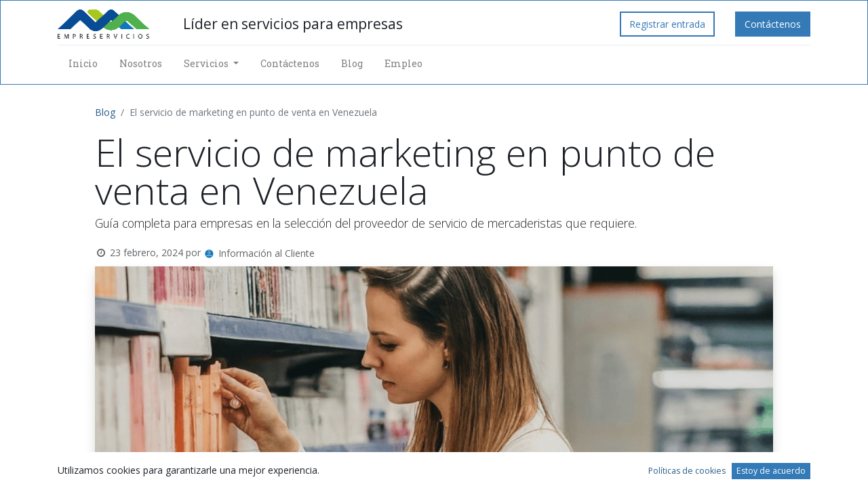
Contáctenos (773, 24)
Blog (105, 112)
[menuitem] (83, 63)
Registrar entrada (667, 24)
